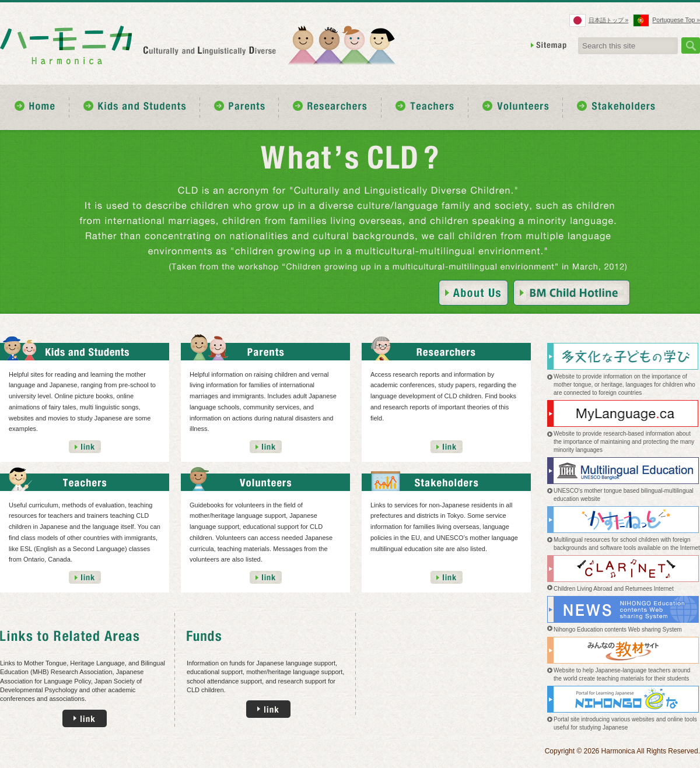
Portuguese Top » (676, 20)
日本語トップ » (609, 20)
